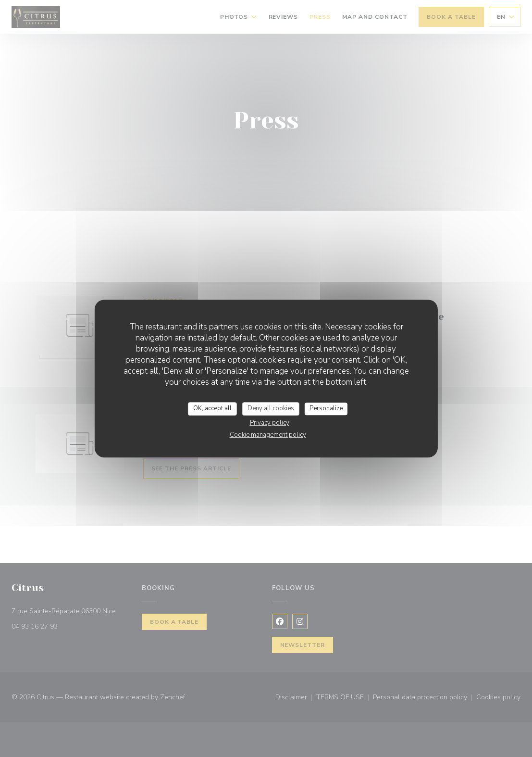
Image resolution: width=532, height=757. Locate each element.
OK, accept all (212, 408)
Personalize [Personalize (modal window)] (326, 408)
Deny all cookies (271, 408)
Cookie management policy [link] (268, 435)
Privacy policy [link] (270, 423)
